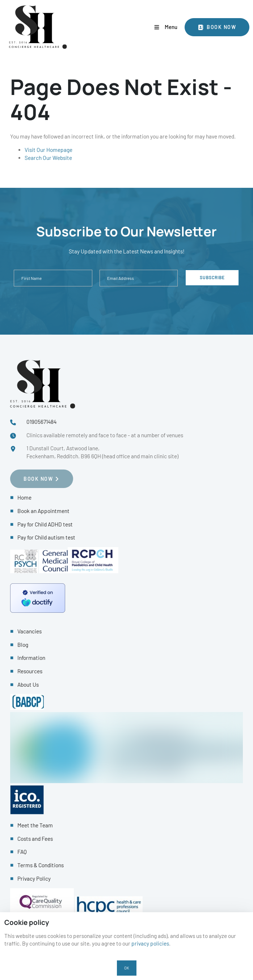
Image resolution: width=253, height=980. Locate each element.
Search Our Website (48, 158)
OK (127, 968)
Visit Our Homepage (49, 150)
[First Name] (53, 278)
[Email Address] (139, 278)
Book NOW (25, 473)
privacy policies (150, 943)
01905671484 (41, 422)
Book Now (200, 22)
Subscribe (212, 277)
